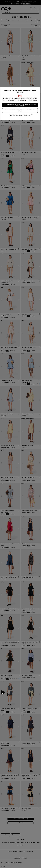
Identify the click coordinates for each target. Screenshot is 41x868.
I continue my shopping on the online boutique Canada (21, 112)
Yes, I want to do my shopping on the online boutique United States (20, 107)
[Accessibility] (3, 693)
